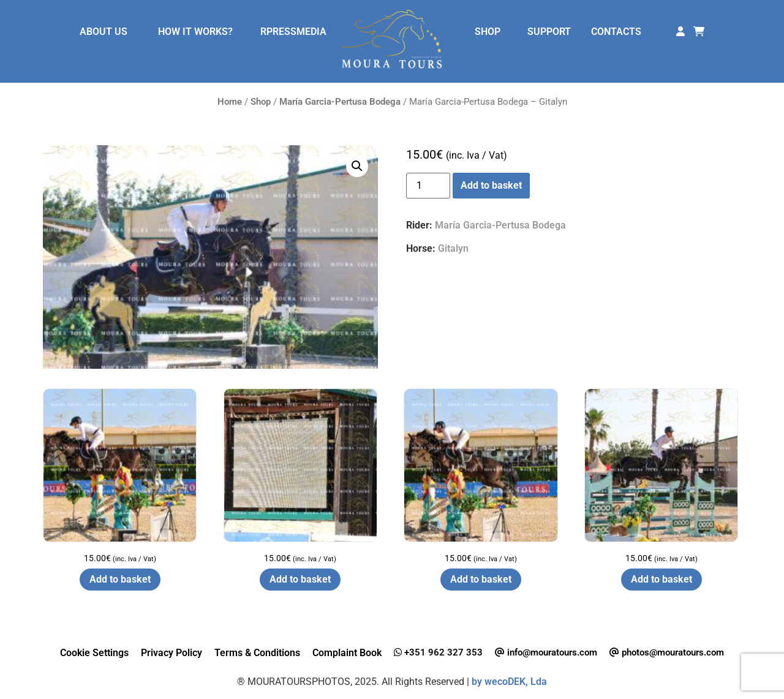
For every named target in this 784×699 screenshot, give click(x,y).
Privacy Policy (171, 653)
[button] (357, 166)
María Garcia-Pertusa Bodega (340, 102)
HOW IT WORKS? (195, 32)
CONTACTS (616, 32)
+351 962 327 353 (438, 652)
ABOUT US (104, 32)
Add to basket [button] (120, 579)
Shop (261, 102)
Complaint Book (347, 653)
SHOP (488, 32)
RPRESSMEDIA (293, 32)
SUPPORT (549, 32)
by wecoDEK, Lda (509, 682)
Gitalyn (453, 248)
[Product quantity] (428, 186)
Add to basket (491, 185)
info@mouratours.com (546, 652)
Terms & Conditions (257, 653)
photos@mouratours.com (667, 652)
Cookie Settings (94, 653)
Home (230, 102)
